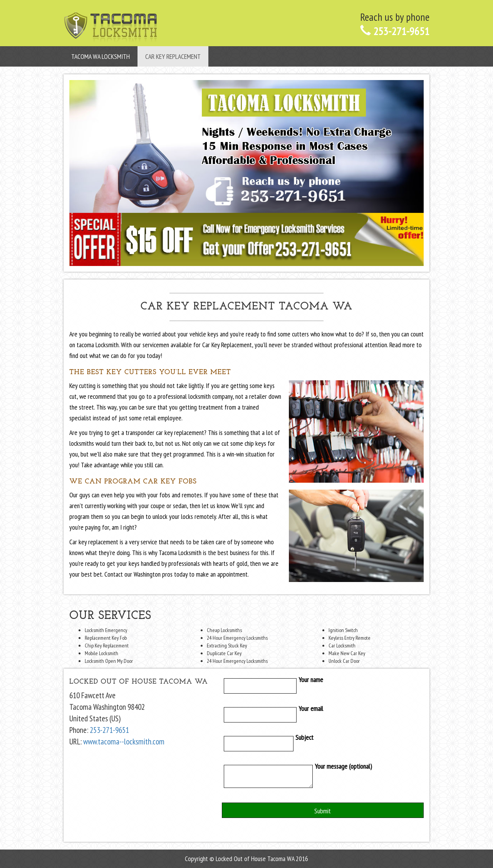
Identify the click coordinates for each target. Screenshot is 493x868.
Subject (268, 744)
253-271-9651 (395, 31)
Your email (273, 715)
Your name (273, 686)
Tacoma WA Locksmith (101, 56)
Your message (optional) (297, 778)
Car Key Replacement (173, 56)
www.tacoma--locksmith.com (124, 742)
